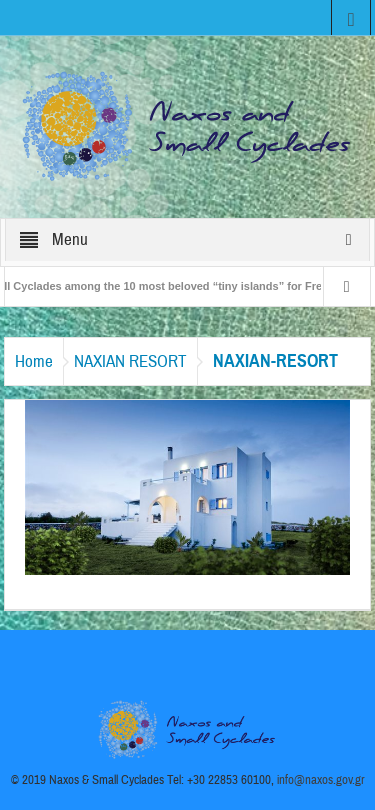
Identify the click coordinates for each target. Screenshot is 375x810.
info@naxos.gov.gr (321, 780)
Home (34, 361)
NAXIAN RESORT (130, 361)
